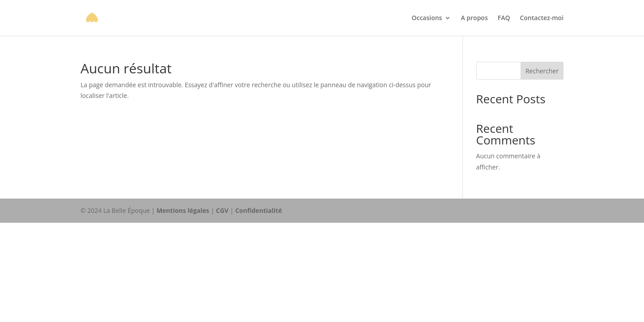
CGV (222, 210)
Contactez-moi (542, 18)
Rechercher (542, 71)
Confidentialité (259, 210)
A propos (474, 18)
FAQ (504, 18)
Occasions (427, 18)
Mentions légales (183, 210)
